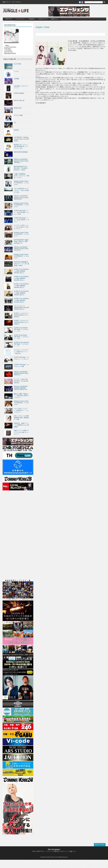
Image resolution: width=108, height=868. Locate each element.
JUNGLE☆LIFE (16, 11)
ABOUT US (9, 19)
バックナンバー (20, 19)
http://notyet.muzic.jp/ (10, 53)
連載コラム (54, 19)
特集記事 (32, 19)
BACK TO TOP (100, 844)
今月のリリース (43, 19)
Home (34, 851)
